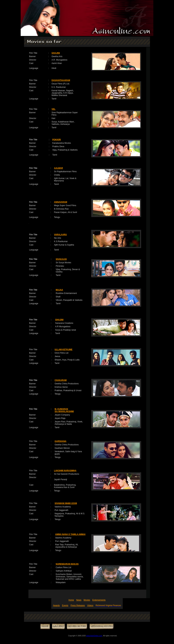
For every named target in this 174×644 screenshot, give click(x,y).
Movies (87, 600)
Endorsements (99, 600)
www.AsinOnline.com (94, 636)
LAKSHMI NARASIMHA (65, 471)
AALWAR (58, 168)
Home (71, 600)
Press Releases (78, 605)
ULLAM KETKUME (64, 350)
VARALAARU (60, 235)
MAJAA (59, 290)
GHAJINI (56, 53)
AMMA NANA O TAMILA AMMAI (70, 534)
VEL (54, 109)
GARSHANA (61, 441)
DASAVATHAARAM (61, 80)
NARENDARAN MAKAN (67, 564)
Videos (90, 605)
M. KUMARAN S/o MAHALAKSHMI (64, 410)
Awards (56, 605)
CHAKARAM (61, 380)
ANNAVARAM (61, 202)
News (79, 600)
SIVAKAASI (61, 259)
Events (65, 605)
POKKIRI (57, 140)
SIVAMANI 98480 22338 (66, 503)
